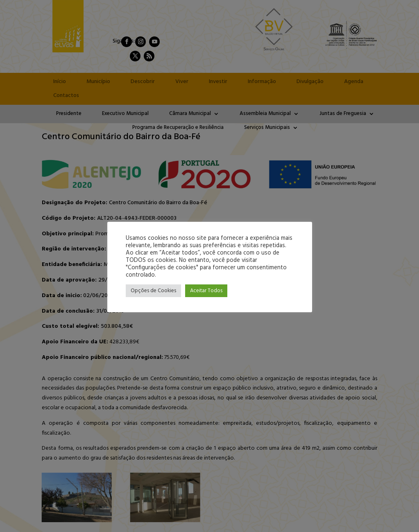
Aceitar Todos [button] (206, 291)
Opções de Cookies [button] (153, 291)
